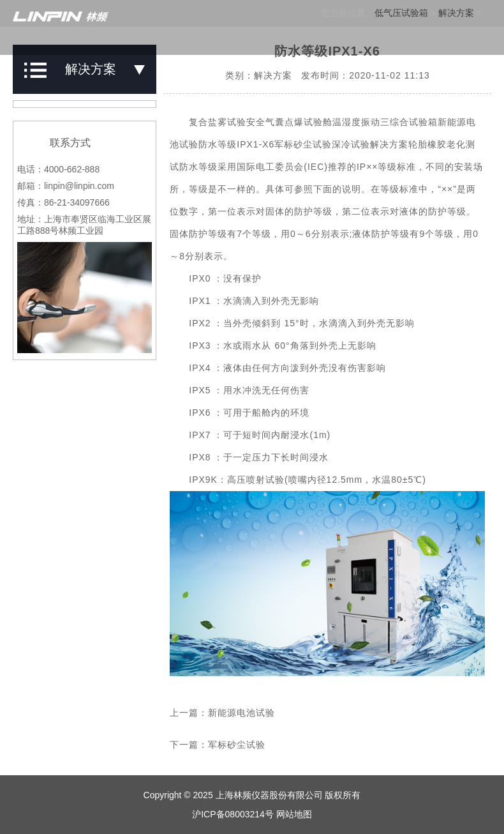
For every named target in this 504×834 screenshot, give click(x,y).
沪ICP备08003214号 (233, 814)
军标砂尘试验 (237, 745)
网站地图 (294, 814)
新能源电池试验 (241, 713)
